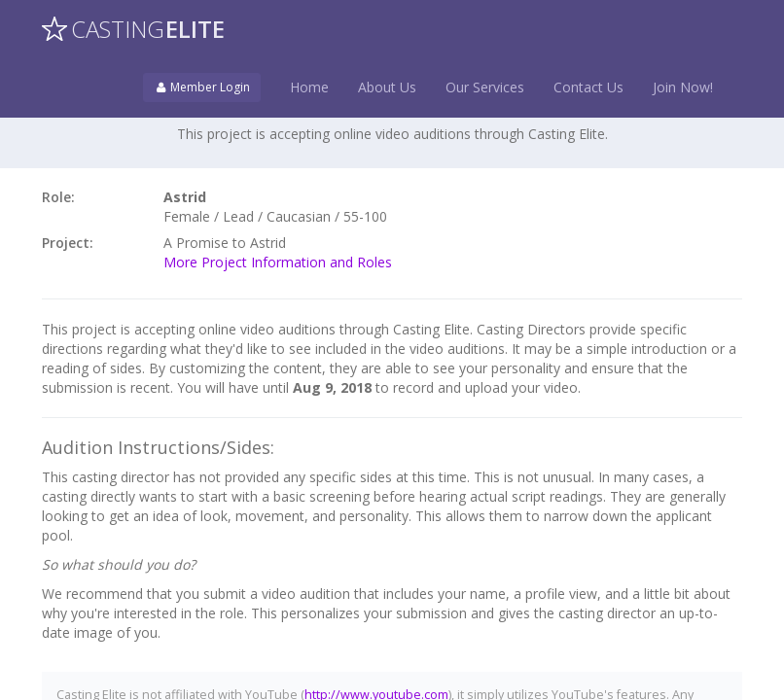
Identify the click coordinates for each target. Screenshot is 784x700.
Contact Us (588, 87)
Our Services (485, 87)
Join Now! (683, 87)
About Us (387, 87)
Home (309, 87)
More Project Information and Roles (278, 262)
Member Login (202, 87)
